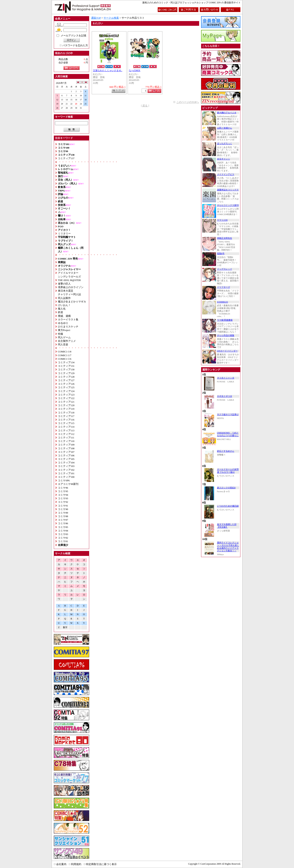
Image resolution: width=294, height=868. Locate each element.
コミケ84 (63, 531)
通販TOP (96, 18)
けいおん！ (64, 305)
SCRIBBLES (223, 302)
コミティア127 (66, 380)
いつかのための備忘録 (228, 506)
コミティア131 (66, 366)
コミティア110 (66, 441)
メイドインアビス (226, 174)
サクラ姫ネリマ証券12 (228, 415)
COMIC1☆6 (65, 359)
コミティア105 (66, 459)
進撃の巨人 (64, 284)
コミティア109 (66, 445)
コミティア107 (66, 452)
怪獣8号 (221, 254)
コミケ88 (63, 516)
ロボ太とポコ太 (225, 396)
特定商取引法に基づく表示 (101, 864)
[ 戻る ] (145, 106)
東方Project (64, 330)
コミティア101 (66, 473)
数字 (65, 627)
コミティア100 (66, 477)
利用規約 (76, 864)
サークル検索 (111, 18)
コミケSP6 (64, 480)
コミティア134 (66, 362)
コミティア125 (66, 387)
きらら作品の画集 (226, 335)
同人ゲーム (64, 337)
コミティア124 (66, 391)
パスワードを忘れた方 (75, 45)
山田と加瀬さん (225, 128)
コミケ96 (63, 488)
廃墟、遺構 (64, 316)
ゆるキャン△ (223, 159)
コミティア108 (66, 448)
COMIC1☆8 (65, 352)
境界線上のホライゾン (71, 287)
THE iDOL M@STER (69, 280)
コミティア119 (66, 409)
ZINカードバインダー (227, 351)
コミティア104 (66, 463)
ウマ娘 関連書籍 (225, 320)
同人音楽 (63, 344)
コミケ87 (63, 520)
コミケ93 (63, 498)
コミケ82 (63, 538)
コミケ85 (63, 527)
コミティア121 (66, 402)
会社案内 (61, 864)
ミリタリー (64, 233)
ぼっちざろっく (225, 144)
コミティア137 (66, 158)
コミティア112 (66, 434)
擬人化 (62, 309)
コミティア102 (66, 470)
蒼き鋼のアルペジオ (227, 113)
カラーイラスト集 (68, 319)
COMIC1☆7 (65, 355)
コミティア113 (66, 430)
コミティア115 (66, 423)
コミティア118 (66, 413)
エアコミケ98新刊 (68, 484)
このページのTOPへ (188, 102)
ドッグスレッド (225, 269)
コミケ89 (63, 513)
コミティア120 (66, 405)
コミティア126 (66, 384)
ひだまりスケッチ (68, 327)
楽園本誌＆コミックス (228, 190)
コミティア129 (66, 373)
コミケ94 (63, 495)
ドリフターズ (223, 287)
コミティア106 (66, 455)
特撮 (60, 334)
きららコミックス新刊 (228, 205)
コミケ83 (63, 534)
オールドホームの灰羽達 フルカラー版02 (228, 471)
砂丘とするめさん (226, 451)
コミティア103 (66, 466)
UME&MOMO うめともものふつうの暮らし (228, 434)
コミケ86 (63, 523)
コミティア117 (66, 416)
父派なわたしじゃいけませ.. (108, 71)
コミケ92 (63, 502)
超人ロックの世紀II (226, 488)
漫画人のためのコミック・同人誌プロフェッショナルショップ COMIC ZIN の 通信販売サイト (191, 3)
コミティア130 (66, 369)
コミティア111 (66, 438)
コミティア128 (66, 377)
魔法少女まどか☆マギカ (72, 302)
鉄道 (60, 312)
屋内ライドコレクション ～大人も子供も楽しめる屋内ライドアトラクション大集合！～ (228, 547)
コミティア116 (66, 420)
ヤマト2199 (222, 220)
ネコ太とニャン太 (226, 378)
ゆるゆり (63, 323)
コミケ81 (63, 541)
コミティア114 (66, 427)
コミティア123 (66, 395)
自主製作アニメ (67, 341)
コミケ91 (63, 506)
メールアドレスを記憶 (73, 36)
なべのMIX (135, 71)
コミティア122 (66, 398)
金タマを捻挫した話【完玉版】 (227, 526)
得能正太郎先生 (225, 238)
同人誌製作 (64, 298)
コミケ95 (63, 491)
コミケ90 (63, 509)
